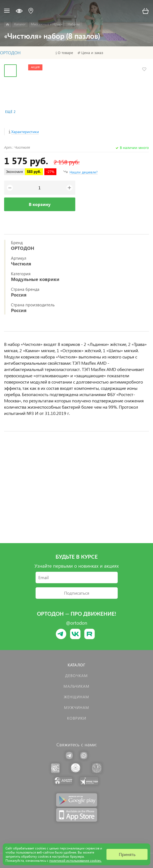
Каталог (76, 665)
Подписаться (77, 593)
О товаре (65, 53)
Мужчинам (77, 707)
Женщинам (76, 697)
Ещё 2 (10, 112)
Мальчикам (76, 686)
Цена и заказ (92, 53)
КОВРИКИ (77, 718)
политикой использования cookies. (75, 860)
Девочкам (76, 676)
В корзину (40, 204)
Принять (127, 854)
